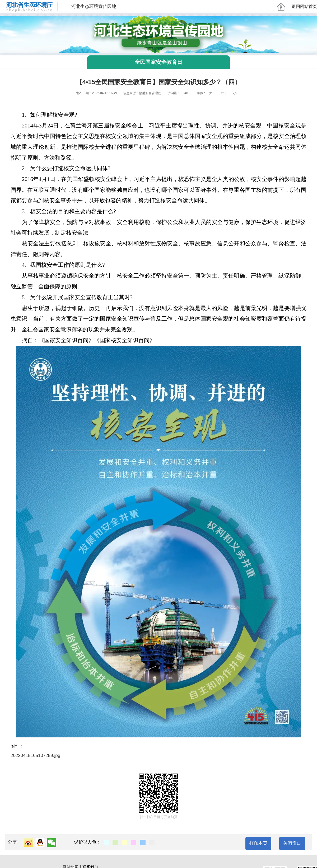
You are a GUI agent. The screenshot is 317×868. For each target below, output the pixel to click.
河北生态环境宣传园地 (94, 6)
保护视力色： (87, 842)
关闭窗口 (292, 843)
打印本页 (258, 843)
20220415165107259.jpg (35, 755)
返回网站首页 (304, 6)
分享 (12, 842)
